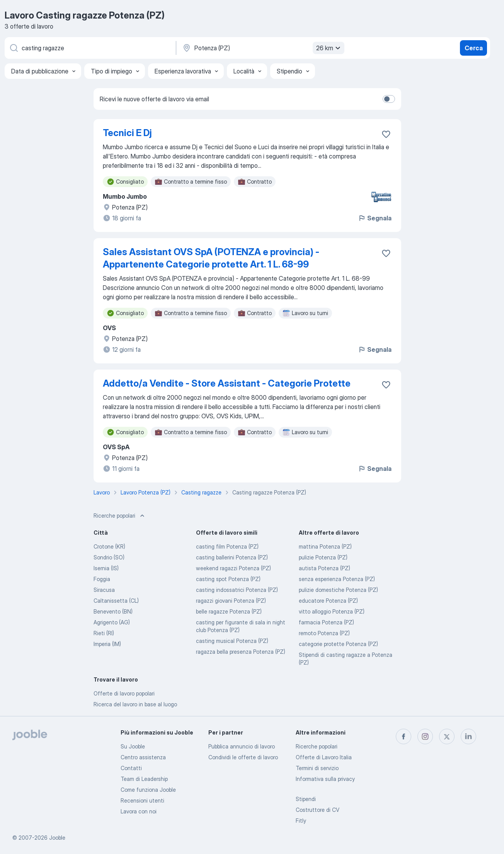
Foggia (102, 579)
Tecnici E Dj (127, 133)
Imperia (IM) (107, 644)
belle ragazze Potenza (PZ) (229, 611)
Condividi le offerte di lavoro (243, 757)
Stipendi (306, 799)
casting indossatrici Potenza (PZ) (237, 590)
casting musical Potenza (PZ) (232, 641)
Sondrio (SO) (109, 557)
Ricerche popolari (317, 746)
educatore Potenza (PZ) (328, 601)
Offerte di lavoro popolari (124, 693)
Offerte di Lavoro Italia (324, 757)
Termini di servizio (317, 768)
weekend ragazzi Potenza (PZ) (233, 568)
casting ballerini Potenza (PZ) (232, 557)
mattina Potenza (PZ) (325, 546)
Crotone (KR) (109, 546)
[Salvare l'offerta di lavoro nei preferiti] (386, 134)
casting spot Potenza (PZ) (228, 579)
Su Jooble (133, 746)
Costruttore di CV (318, 810)
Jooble (57, 838)
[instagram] (425, 736)
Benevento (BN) (113, 611)
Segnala (375, 218)
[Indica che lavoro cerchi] (90, 48)
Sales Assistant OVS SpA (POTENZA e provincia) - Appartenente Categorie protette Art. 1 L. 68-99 (211, 258)
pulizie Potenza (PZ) (323, 557)
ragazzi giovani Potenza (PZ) (231, 601)
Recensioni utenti (142, 800)
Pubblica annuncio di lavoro (242, 746)
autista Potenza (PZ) (324, 568)
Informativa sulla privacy (325, 779)
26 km (329, 48)
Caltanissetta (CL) (116, 601)
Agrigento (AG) (112, 622)
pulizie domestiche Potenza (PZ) (338, 590)
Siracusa (104, 590)
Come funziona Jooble (148, 790)
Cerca (474, 48)
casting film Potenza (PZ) (227, 546)
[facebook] (404, 736)
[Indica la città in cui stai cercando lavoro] (262, 48)
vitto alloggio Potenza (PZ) (332, 611)
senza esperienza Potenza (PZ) (337, 579)
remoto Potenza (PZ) (324, 633)
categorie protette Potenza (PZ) (338, 644)
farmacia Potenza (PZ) (326, 622)
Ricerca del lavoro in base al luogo (135, 704)
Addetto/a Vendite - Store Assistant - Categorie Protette (227, 383)
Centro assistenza (143, 757)
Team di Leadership (144, 779)
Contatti (131, 768)
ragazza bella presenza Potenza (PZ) (241, 652)
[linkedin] (468, 736)
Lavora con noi (139, 811)
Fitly (301, 821)
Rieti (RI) (104, 633)
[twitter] (447, 736)
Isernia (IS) (106, 568)
